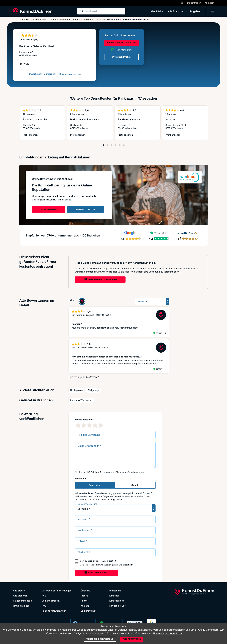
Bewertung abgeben (70, 74)
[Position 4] (116, 145)
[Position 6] (124, 145)
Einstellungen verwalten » (168, 633)
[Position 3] (112, 145)
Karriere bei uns (117, 606)
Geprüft (159, 333)
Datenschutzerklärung (93, 565)
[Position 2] (107, 145)
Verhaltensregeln (136, 472)
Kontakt (85, 606)
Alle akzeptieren (132, 639)
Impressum (115, 591)
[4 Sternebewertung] (95, 425)
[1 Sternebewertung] (78, 425)
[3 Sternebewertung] (89, 425)
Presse (84, 596)
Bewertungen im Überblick (42, 74)
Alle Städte (157, 11)
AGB (85, 561)
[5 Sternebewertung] (101, 425)
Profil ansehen (34, 135)
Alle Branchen (176, 11)
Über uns (85, 591)
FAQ (44, 606)
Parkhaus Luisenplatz (36, 119)
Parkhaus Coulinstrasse (85, 119)
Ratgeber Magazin (23, 601)
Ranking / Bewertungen (54, 611)
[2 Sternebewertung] (84, 425)
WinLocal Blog (117, 601)
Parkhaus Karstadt (129, 119)
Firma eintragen (21, 606)
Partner (85, 601)
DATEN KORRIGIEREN (121, 57)
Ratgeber (195, 11)
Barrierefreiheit (89, 611)
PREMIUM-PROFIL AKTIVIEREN (121, 43)
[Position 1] (103, 145)
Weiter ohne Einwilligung (100, 639)
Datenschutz (48, 591)
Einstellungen (64, 591)
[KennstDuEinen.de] (33, 11)
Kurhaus (170, 119)
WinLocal (114, 596)
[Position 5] (120, 145)
